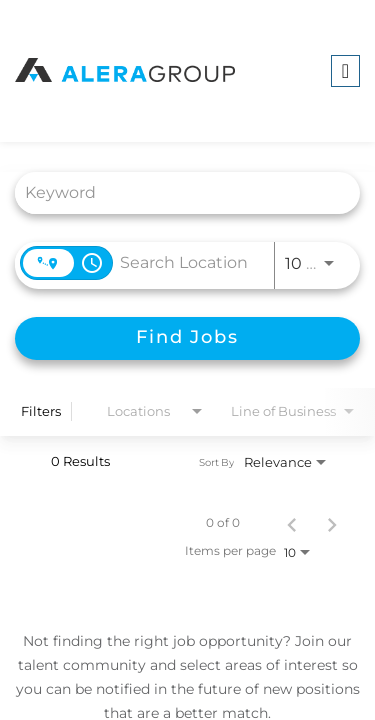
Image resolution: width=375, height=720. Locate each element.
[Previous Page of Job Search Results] (292, 523)
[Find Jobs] (187, 338)
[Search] (187, 338)
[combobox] (177, 192)
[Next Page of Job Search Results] (332, 523)
